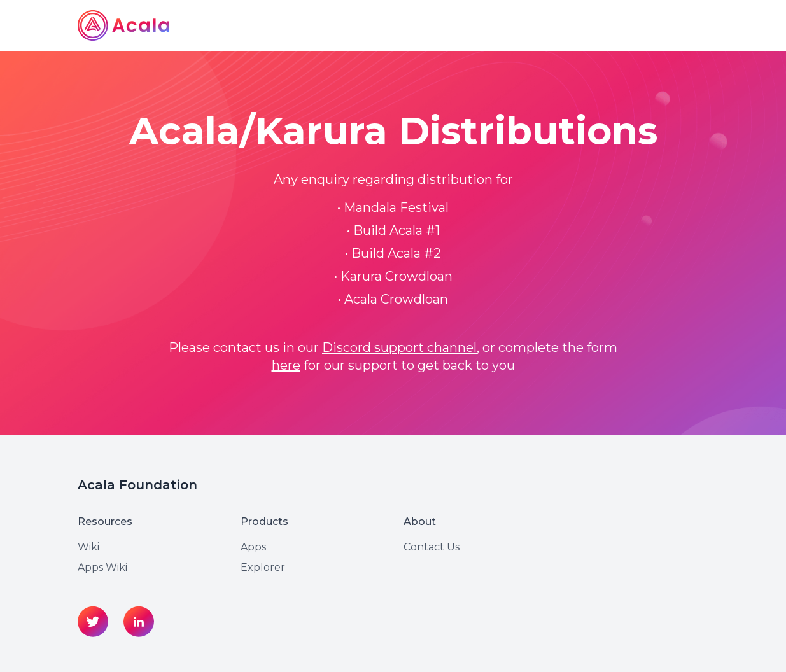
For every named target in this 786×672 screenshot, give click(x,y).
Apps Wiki (102, 567)
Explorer (263, 567)
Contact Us (432, 547)
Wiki (88, 547)
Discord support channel (399, 347)
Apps (253, 547)
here (286, 365)
